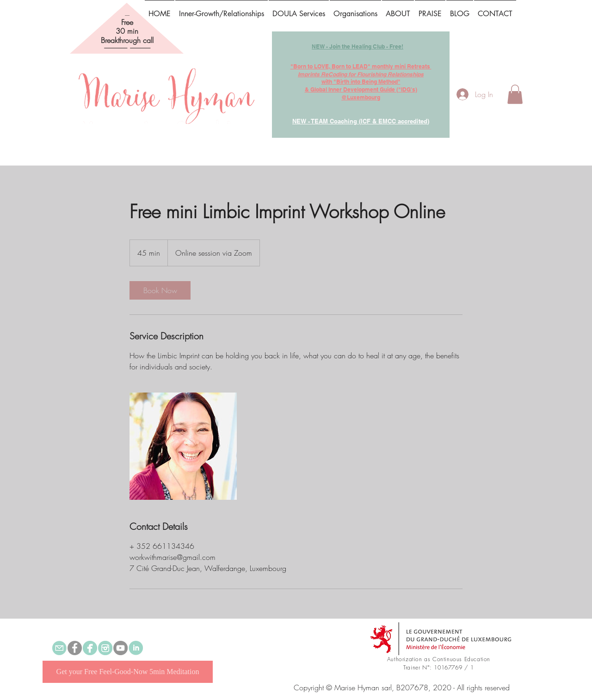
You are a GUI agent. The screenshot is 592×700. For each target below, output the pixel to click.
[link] (160, 290)
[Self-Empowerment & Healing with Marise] (75, 648)
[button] (430, 10)
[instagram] (105, 648)
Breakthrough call (127, 40)
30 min (127, 31)
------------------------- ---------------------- (127, 48)
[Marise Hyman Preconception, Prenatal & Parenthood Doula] (90, 648)
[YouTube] (120, 648)
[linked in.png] (136, 648)
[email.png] (59, 648)
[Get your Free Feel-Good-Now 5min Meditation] (128, 672)
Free (127, 22)
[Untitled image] (183, 446)
